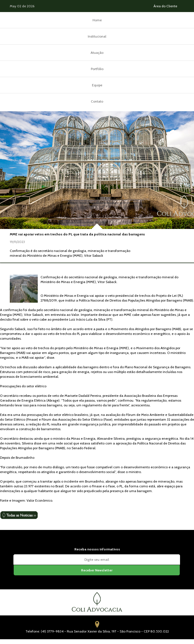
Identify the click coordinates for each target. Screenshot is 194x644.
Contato (97, 101)
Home (97, 20)
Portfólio (97, 69)
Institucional (97, 36)
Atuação (97, 53)
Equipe (97, 85)
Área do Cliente (165, 6)
